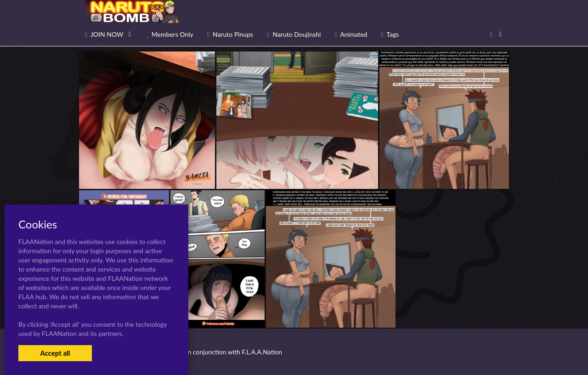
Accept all (55, 353)
